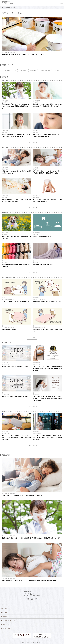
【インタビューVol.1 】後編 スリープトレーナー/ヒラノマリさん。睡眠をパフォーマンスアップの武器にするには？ (16, 437)
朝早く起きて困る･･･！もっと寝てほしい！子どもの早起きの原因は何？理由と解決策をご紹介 (29, 580)
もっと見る (32, 143)
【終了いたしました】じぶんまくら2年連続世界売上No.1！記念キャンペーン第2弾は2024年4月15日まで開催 (47, 368)
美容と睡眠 (4, 609)
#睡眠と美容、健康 (45, 70)
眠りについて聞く (6, 628)
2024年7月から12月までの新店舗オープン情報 (15, 366)
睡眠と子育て (5, 613)
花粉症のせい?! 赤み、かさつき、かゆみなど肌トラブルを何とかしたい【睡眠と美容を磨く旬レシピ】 (16, 106)
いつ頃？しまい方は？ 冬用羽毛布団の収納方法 (15, 301)
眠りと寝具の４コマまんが (8, 620)
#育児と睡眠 (33, 70)
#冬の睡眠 (23, 70)
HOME (2, 7)
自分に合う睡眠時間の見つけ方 (42, 236)
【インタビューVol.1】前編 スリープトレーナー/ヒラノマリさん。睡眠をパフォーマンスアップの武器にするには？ (48, 437)
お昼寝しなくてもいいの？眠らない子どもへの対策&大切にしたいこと (22, 496)
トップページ (5, 605)
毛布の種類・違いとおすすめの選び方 (44, 265)
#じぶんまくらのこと (11, 70)
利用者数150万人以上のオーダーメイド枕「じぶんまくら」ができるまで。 (23, 55)
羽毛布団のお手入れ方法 (9, 330)
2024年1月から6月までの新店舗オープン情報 (15, 397)
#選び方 (57, 70)
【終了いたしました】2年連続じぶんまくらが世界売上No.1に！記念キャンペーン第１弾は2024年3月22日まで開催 (48, 399)
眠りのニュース (5, 624)
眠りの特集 (4, 616)
